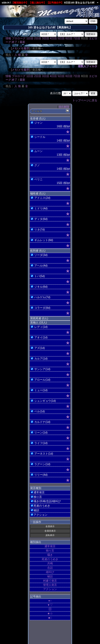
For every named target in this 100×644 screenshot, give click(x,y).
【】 (50, 609)
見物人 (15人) (39, 323)
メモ (14, 48)
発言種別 (36, 488)
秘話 (50, 576)
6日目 (69, 38)
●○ (50, 601)
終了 (14, 42)
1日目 (30, 38)
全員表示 (50, 526)
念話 (50, 568)
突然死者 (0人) (39, 318)
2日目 (38, 38)
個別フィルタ (31, 34)
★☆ (50, 613)
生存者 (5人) (38, 119)
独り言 (50, 551)
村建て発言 (50, 581)
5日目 (61, 38)
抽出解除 (64, 107)
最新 (22, 42)
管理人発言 (50, 585)
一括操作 (36, 522)
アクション (50, 589)
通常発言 (50, 546)
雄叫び (50, 572)
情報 (8, 38)
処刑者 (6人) (38, 251)
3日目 (46, 38)
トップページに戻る (85, 100)
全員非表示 (50, 531)
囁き (50, 555)
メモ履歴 (24, 48)
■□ (50, 618)
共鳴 (50, 563)
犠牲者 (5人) (38, 194)
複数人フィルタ (88, 66)
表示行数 (56, 93)
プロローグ (19, 38)
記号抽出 (36, 596)
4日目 (53, 38)
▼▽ (50, 605)
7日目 (77, 38)
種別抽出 (36, 542)
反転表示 (50, 535)
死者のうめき (50, 559)
